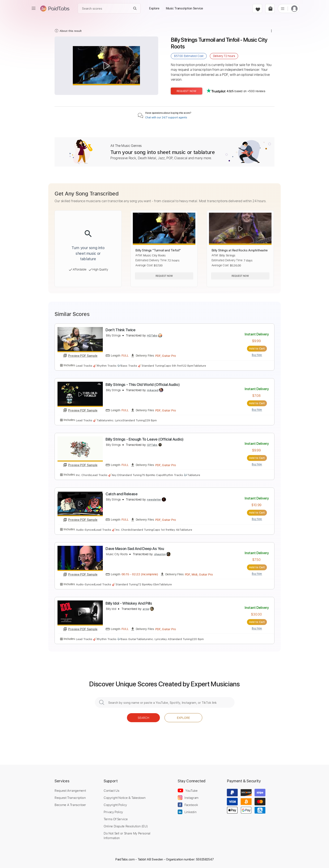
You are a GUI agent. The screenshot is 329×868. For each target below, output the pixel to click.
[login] (294, 8)
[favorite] (257, 8)
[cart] (270, 8)
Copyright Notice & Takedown (125, 798)
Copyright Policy (115, 805)
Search (143, 718)
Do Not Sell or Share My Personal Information (127, 836)
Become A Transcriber (70, 805)
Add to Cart (257, 348)
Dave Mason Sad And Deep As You (135, 549)
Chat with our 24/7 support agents (166, 118)
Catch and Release (122, 494)
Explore (183, 718)
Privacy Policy (113, 812)
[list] (283, 8)
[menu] (34, 8)
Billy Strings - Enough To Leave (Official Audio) (145, 439)
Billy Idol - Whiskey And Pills (129, 603)
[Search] (135, 8)
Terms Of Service (116, 819)
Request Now (187, 91)
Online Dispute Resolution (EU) (126, 826)
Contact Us (111, 790)
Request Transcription (70, 798)
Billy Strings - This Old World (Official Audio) (143, 385)
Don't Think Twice (121, 330)
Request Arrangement (70, 790)
